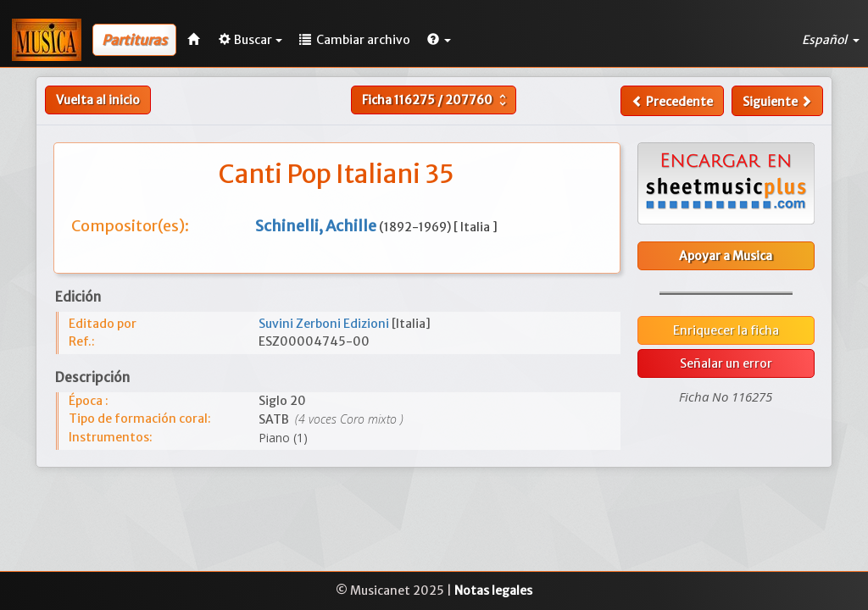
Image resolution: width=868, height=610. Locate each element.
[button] (439, 40)
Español (831, 40)
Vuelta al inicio (98, 100)
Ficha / (436, 100)
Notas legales (493, 591)
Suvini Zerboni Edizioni (325, 324)
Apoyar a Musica (726, 256)
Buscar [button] (250, 40)
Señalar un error (726, 363)
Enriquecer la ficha (726, 330)
